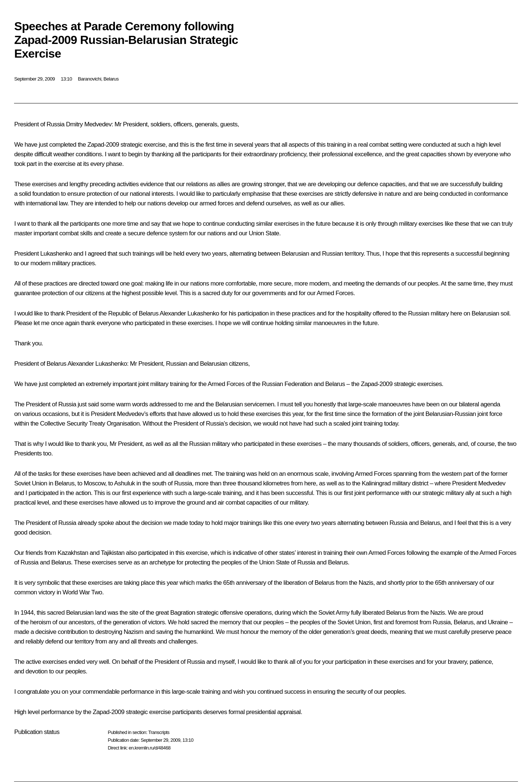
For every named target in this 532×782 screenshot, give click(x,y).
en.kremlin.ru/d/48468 (149, 748)
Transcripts (159, 732)
